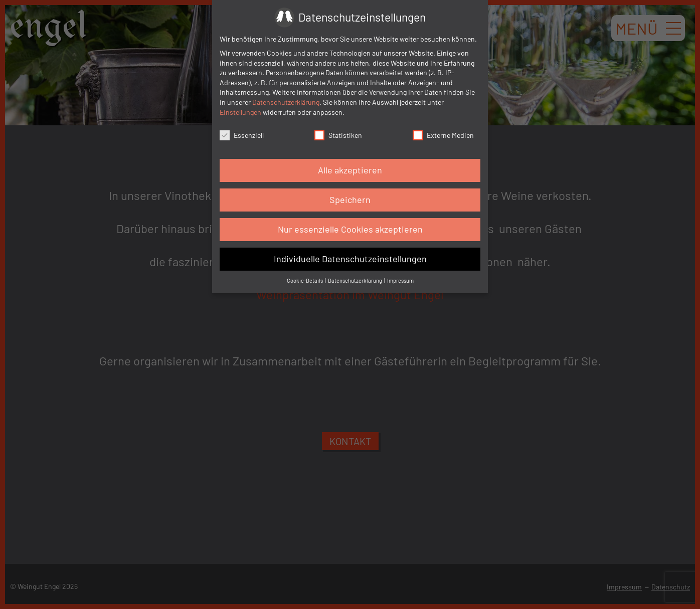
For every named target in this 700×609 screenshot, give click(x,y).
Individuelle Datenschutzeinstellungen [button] (350, 259)
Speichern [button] (350, 199)
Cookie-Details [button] (305, 280)
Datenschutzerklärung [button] (356, 280)
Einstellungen (240, 112)
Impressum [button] (400, 280)
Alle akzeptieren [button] (350, 170)
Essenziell (242, 135)
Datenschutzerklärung (286, 102)
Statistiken (338, 135)
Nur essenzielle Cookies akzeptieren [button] (350, 229)
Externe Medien (443, 135)
